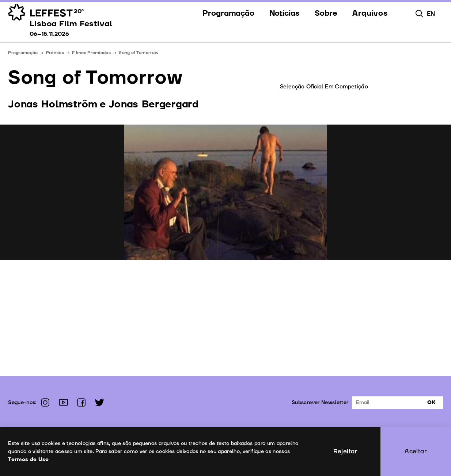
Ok (431, 402)
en (431, 14)
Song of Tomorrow (139, 53)
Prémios (55, 53)
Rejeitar (345, 451)
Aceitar (416, 451)
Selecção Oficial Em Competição (324, 87)
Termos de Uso (28, 459)
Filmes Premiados (91, 53)
